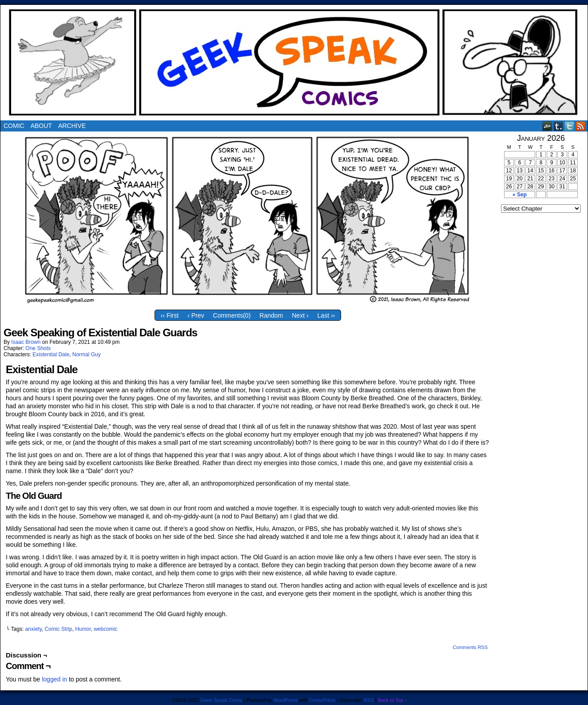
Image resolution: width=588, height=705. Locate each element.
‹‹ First (170, 315)
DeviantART (547, 126)
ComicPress (322, 700)
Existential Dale (51, 354)
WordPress (286, 700)
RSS (581, 126)
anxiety (34, 629)
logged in (54, 679)
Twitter (570, 126)
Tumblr (558, 126)
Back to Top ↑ (393, 700)
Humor (83, 629)
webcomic (105, 629)
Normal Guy (87, 354)
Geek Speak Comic (221, 700)
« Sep (520, 195)
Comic (14, 126)
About (41, 126)
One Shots (38, 348)
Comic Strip (58, 629)
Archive (72, 126)
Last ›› (326, 315)
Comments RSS (470, 647)
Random (271, 315)
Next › (300, 315)
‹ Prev (196, 315)
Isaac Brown (26, 342)
